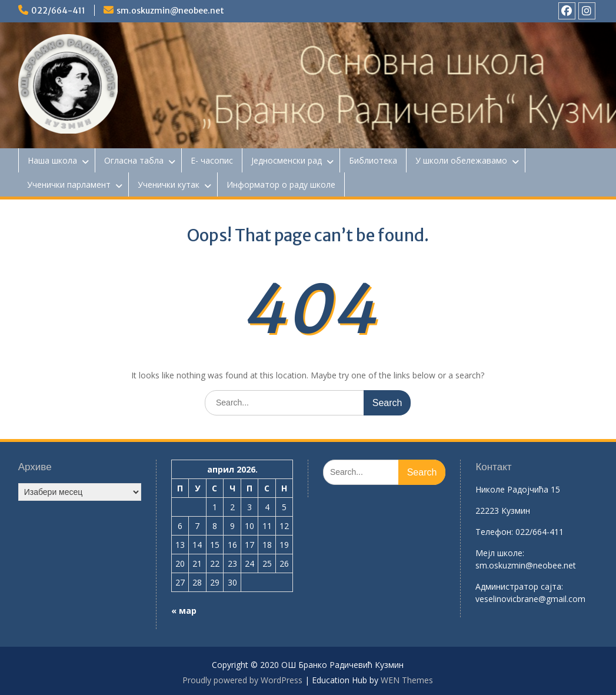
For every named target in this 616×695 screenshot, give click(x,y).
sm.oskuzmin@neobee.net (170, 11)
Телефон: (494, 532)
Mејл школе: (500, 553)
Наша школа (52, 160)
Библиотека (373, 160)
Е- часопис (212, 160)
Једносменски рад (287, 160)
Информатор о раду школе (281, 184)
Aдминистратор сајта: (519, 586)
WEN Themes (407, 680)
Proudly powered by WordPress (242, 680)
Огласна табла (134, 160)
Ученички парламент (69, 184)
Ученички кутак (169, 184)
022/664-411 (58, 11)
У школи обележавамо (461, 160)
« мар (184, 611)
